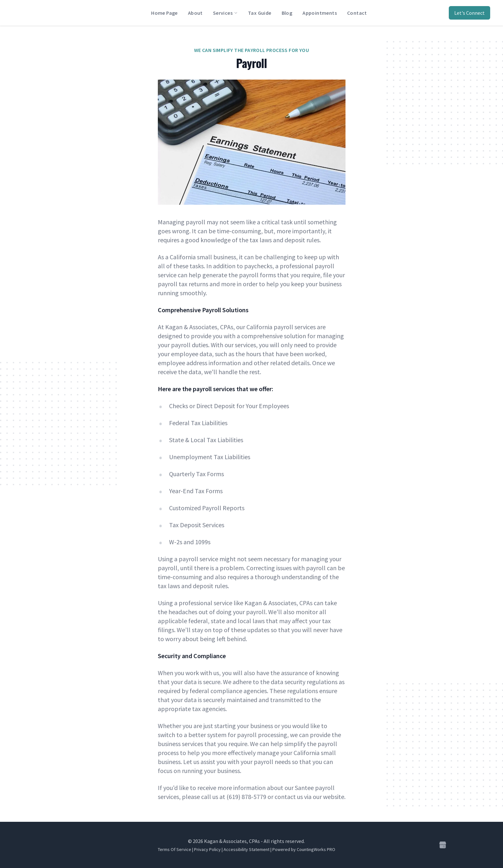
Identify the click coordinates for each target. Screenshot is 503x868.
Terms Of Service (175, 849)
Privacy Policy (207, 849)
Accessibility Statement (247, 849)
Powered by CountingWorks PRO (304, 849)
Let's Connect (469, 13)
